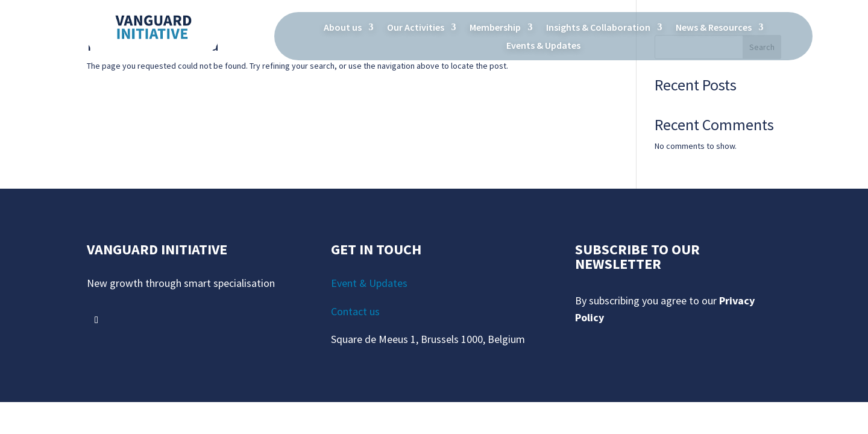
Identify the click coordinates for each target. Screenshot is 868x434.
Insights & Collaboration (598, 28)
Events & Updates (543, 46)
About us (343, 28)
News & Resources (714, 28)
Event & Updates (369, 283)
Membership (495, 28)
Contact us (355, 311)
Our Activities (416, 28)
